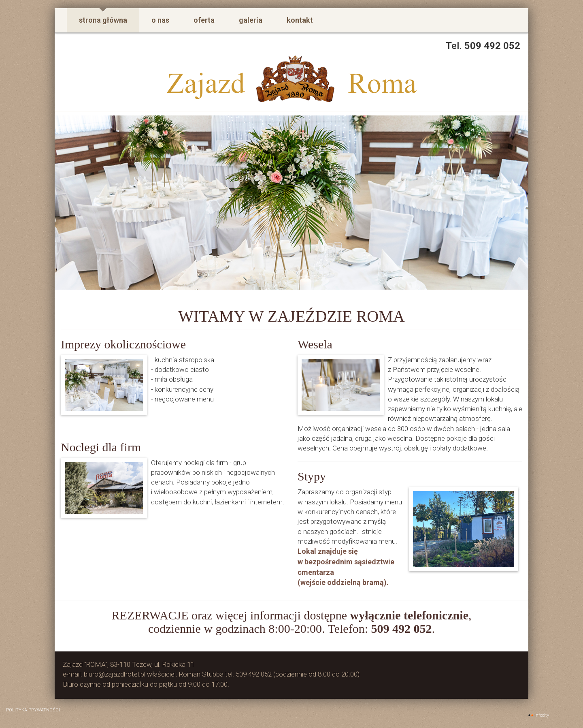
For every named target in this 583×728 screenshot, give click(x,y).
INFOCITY (542, 715)
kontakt (300, 20)
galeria (251, 20)
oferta (204, 20)
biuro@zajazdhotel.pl (115, 674)
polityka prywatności (33, 710)
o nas (160, 20)
